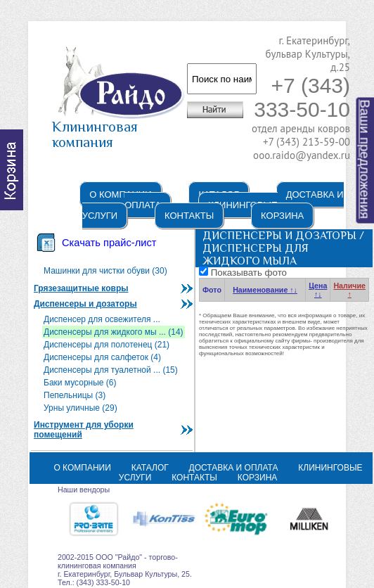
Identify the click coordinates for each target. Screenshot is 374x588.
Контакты (189, 216)
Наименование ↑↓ (265, 290)
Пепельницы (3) (75, 395)
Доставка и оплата (234, 468)
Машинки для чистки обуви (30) (105, 271)
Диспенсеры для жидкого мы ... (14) (114, 332)
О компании (120, 194)
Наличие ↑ (349, 290)
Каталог (150, 468)
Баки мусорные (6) (80, 383)
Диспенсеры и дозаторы (85, 304)
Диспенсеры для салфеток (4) (102, 357)
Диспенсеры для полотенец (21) (107, 345)
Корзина (282, 216)
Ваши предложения (365, 160)
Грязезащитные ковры (81, 288)
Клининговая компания (118, 128)
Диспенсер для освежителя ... (102, 319)
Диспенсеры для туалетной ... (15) (111, 370)
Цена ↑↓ (318, 290)
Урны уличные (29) (80, 408)
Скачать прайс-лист (109, 243)
